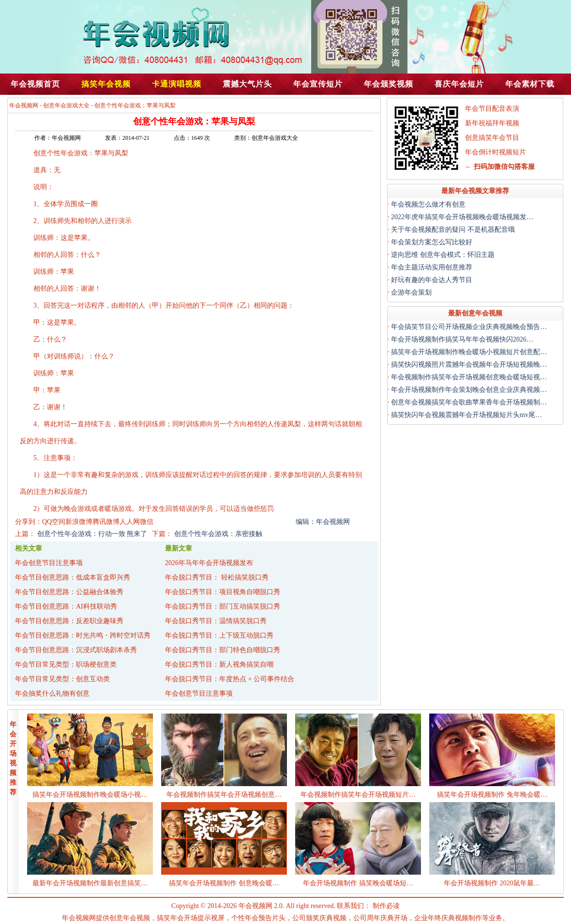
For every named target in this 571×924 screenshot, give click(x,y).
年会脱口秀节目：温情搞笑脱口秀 (216, 621)
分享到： (29, 522)
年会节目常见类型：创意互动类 (62, 679)
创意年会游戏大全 (66, 105)
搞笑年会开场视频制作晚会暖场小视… (90, 795)
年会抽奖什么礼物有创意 (52, 693)
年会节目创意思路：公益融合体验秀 (69, 592)
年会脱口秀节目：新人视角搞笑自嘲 (219, 664)
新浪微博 (79, 522)
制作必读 (386, 906)
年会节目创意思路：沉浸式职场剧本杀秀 (76, 650)
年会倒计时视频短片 (496, 152)
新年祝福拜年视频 (492, 123)
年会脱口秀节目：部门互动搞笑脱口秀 (223, 606)
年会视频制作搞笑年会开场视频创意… (224, 795)
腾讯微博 (106, 522)
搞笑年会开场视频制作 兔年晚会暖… (492, 795)
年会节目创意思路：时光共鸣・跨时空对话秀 (83, 635)
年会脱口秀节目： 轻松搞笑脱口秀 (217, 577)
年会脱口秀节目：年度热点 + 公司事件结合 (230, 679)
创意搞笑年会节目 (492, 138)
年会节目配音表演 (492, 109)
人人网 (130, 522)
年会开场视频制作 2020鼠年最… (492, 883)
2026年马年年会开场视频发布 (209, 563)
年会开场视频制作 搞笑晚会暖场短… (358, 883)
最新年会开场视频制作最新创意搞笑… (90, 883)
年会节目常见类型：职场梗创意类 (66, 664)
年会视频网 (24, 105)
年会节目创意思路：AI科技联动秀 (66, 606)
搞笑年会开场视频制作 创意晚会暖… (224, 883)
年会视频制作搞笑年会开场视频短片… (358, 795)
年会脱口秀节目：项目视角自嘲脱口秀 (223, 592)
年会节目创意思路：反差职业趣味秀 (69, 621)
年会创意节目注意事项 (49, 563)
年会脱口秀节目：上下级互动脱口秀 (219, 635)
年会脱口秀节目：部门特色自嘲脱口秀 (223, 650)
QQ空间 (54, 522)
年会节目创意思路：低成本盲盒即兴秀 (73, 577)
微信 (147, 522)
